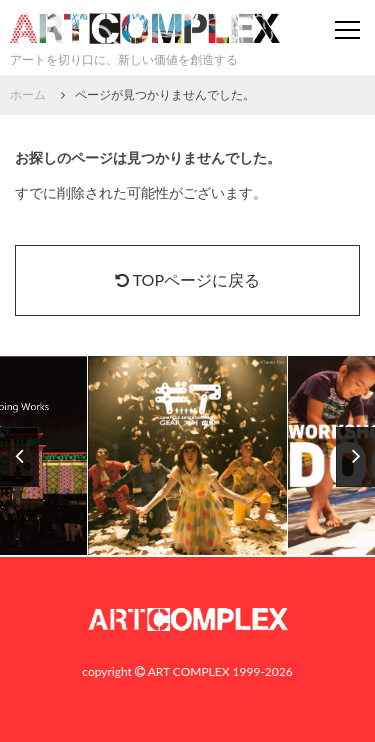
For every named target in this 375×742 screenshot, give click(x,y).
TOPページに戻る (187, 279)
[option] (188, 456)
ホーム (28, 94)
